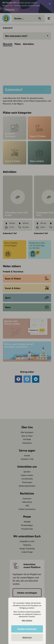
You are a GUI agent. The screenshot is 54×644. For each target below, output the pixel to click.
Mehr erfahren (27, 620)
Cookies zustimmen (27, 629)
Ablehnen (27, 638)
